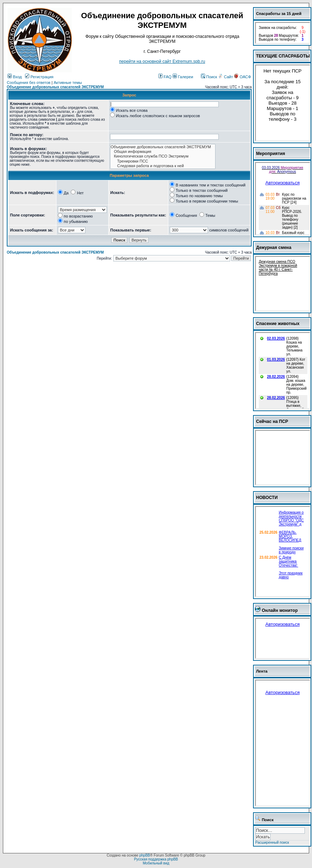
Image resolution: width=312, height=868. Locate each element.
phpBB (145, 855)
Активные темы (68, 83)
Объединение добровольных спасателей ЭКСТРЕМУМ (55, 87)
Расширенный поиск (272, 842)
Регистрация (39, 77)
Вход (15, 77)
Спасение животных (278, 324)
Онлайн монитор (280, 610)
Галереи (183, 77)
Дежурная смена (274, 248)
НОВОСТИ (267, 498)
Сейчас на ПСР (272, 421)
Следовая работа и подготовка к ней (163, 166)
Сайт (226, 77)
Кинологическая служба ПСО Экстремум (163, 156)
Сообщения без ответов (29, 83)
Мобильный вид (156, 863)
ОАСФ (242, 77)
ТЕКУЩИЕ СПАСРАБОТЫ (283, 56)
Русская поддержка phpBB (156, 859)
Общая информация (163, 152)
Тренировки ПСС (163, 161)
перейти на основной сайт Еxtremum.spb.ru (162, 61)
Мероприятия (270, 154)
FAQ (165, 77)
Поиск (209, 77)
